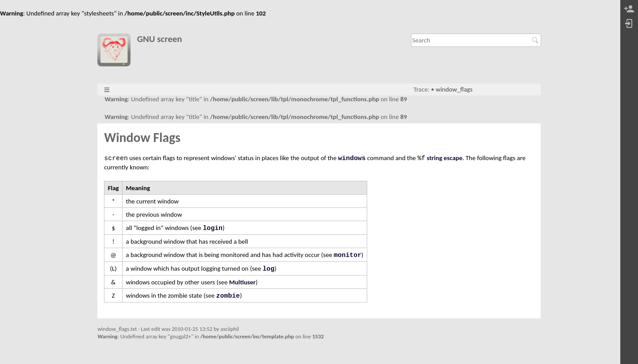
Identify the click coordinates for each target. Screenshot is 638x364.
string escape (445, 158)
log (268, 269)
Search (536, 40)
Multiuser (242, 282)
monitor (348, 255)
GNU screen (160, 39)
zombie (228, 296)
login (213, 228)
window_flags (454, 89)
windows (352, 158)
